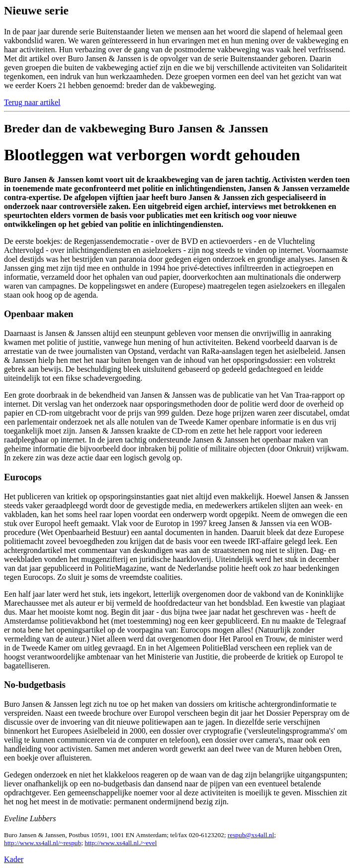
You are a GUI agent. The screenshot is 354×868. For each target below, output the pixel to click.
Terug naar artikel (32, 102)
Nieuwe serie (36, 10)
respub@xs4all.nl (251, 835)
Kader (14, 859)
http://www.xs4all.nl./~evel (121, 843)
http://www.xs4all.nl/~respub (43, 843)
